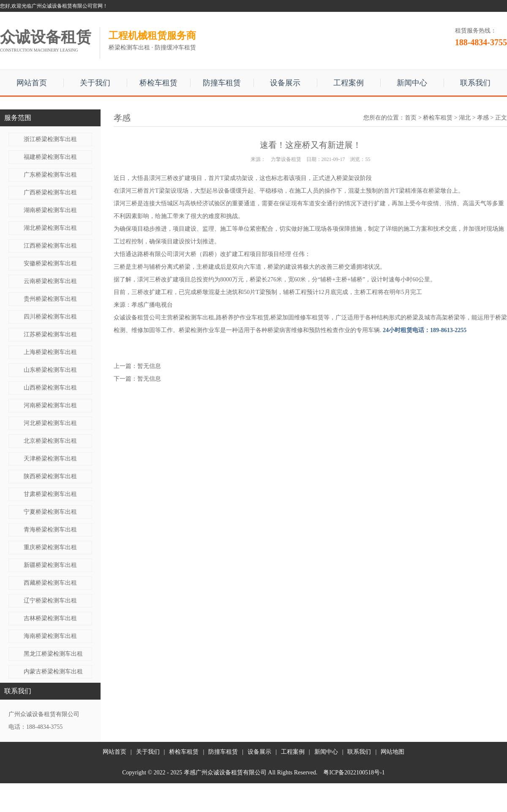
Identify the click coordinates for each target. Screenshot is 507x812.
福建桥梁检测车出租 (50, 157)
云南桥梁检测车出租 (50, 281)
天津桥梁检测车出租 (50, 459)
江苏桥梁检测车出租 (50, 334)
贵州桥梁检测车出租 (50, 299)
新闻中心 (412, 83)
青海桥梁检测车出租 (50, 530)
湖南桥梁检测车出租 (50, 210)
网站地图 (393, 752)
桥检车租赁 (158, 83)
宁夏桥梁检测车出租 (50, 512)
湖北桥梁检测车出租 (50, 228)
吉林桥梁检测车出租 (50, 618)
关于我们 (95, 83)
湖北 (465, 118)
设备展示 (285, 83)
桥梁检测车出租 (194, 317)
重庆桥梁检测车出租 (50, 547)
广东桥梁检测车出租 (50, 175)
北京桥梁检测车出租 (50, 441)
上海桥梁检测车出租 (50, 352)
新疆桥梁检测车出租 (50, 565)
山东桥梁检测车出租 (50, 370)
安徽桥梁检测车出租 (50, 263)
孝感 (483, 118)
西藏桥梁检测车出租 (50, 583)
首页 (411, 118)
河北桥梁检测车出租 (50, 423)
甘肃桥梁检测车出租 (50, 494)
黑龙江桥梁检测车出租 (53, 654)
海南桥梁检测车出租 (50, 636)
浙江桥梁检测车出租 (50, 139)
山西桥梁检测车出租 (50, 388)
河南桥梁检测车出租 (50, 405)
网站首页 (32, 83)
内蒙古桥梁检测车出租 (53, 672)
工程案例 (349, 83)
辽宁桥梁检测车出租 (50, 601)
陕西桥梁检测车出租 (50, 476)
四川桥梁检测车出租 (50, 317)
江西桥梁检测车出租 (50, 246)
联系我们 (475, 83)
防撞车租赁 (222, 83)
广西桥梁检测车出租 (50, 192)
